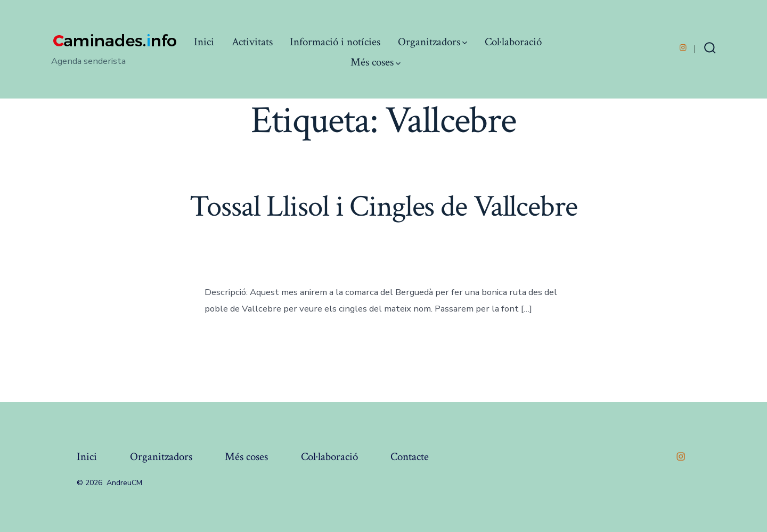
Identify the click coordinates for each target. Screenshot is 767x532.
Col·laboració (513, 42)
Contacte (410, 457)
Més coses (376, 62)
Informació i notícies (335, 42)
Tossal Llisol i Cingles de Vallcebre (383, 207)
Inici (204, 42)
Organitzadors (433, 42)
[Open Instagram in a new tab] (683, 48)
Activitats (252, 42)
